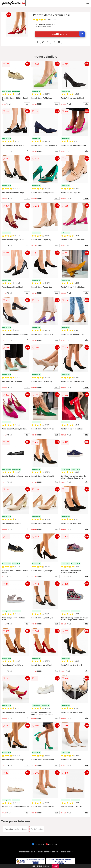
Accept (55, 866)
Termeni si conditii (25, 852)
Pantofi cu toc (37, 829)
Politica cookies (67, 852)
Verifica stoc (68, 34)
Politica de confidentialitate (46, 852)
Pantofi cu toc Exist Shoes (16, 829)
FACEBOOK (38, 844)
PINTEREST (52, 844)
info (27, 104)
